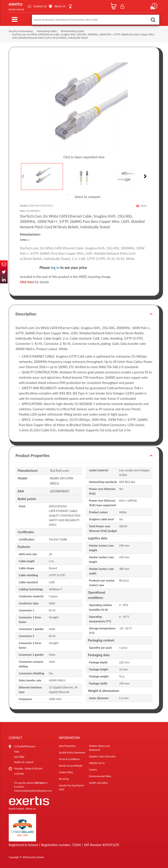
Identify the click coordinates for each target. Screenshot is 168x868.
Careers (93, 770)
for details (34, 282)
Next (145, 176)
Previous (23, 176)
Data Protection (67, 746)
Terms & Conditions (69, 759)
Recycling (64, 779)
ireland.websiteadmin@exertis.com (33, 791)
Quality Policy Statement (72, 753)
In (4, 280)
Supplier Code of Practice (102, 756)
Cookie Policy (66, 772)
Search (153, 20)
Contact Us (40, 6)
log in (55, 268)
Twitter (4, 272)
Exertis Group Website (71, 766)
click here (39, 783)
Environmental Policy (100, 776)
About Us (60, 6)
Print (144, 206)
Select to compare (84, 197)
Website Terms (97, 763)
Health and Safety (98, 783)
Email (4, 264)
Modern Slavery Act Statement (100, 748)
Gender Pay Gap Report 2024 (71, 787)
